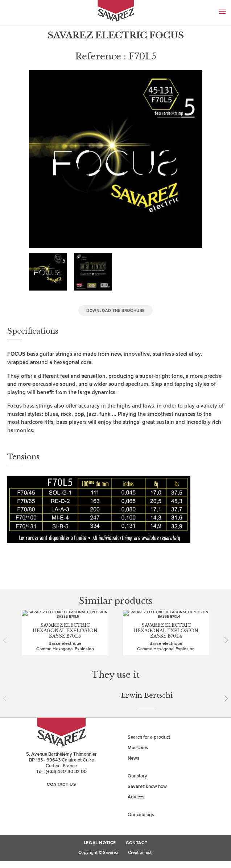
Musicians (138, 648)
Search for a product (149, 638)
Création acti (140, 753)
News (133, 659)
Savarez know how (147, 687)
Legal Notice (100, 743)
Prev (7, 625)
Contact (137, 743)
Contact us (61, 685)
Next (224, 625)
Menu (222, 11)
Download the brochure (115, 311)
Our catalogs (141, 715)
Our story (137, 676)
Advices (136, 697)
